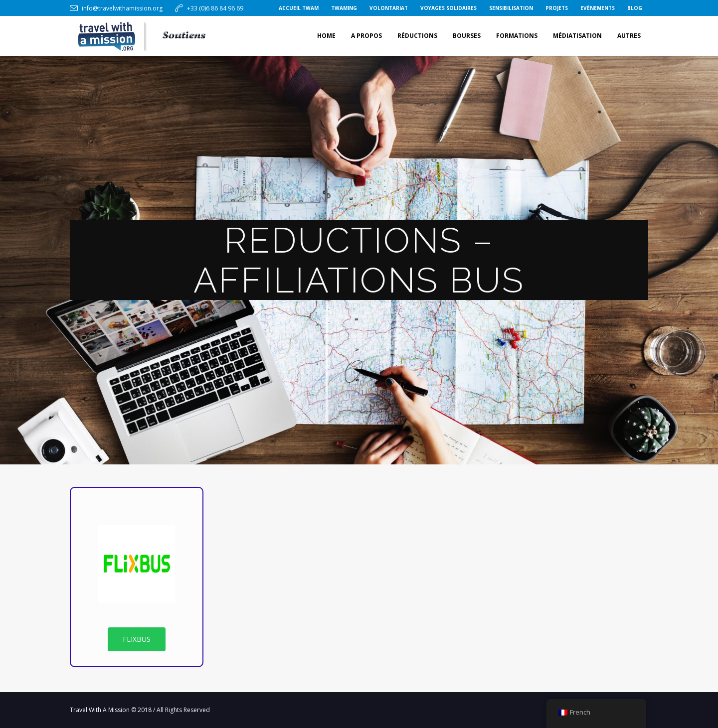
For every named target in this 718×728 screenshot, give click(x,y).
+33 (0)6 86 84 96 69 (215, 8)
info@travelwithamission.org (122, 8)
